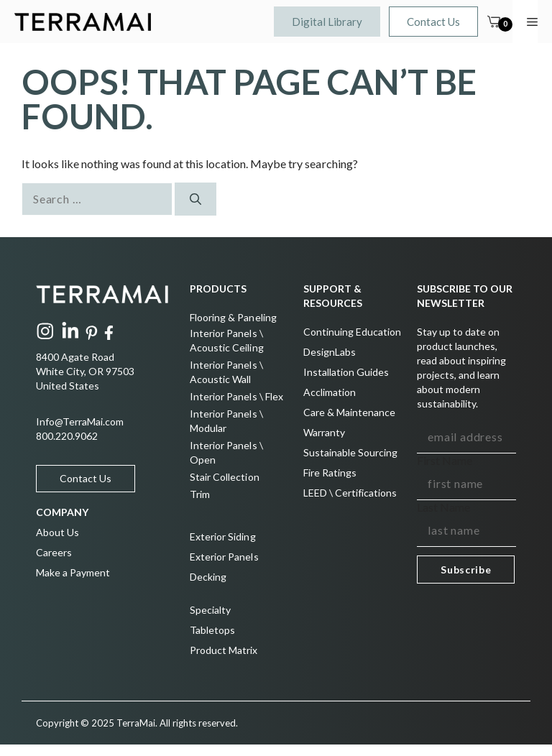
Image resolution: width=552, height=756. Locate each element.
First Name (445, 460)
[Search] (195, 199)
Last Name (443, 507)
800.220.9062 (67, 436)
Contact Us (433, 22)
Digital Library (327, 22)
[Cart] (494, 22)
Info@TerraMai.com (80, 421)
